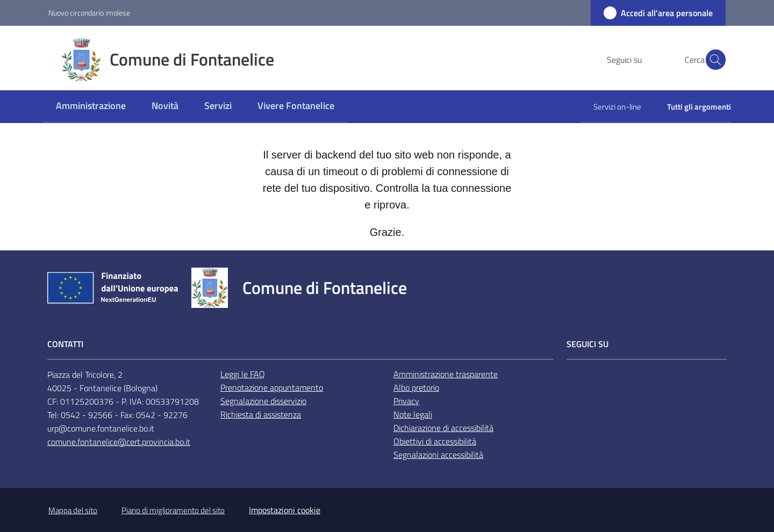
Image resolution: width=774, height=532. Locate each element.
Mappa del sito (73, 510)
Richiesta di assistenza (261, 414)
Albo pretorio (416, 387)
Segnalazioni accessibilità (438, 455)
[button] (713, 60)
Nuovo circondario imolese (89, 13)
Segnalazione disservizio (263, 401)
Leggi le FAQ (243, 374)
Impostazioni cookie (285, 510)
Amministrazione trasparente (446, 374)
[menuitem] (91, 107)
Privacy (406, 401)
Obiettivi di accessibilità (435, 441)
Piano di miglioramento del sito (173, 510)
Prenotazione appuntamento (272, 387)
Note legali (413, 414)
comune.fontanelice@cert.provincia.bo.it (119, 442)
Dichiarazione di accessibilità (443, 428)
